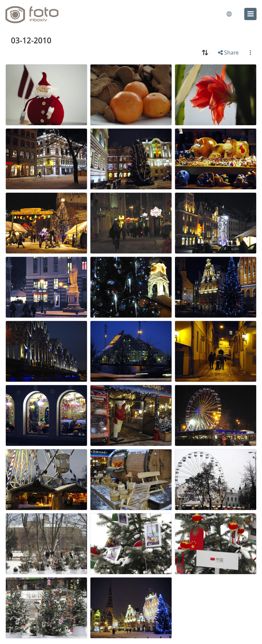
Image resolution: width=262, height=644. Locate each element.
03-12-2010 (31, 40)
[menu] (250, 14)
